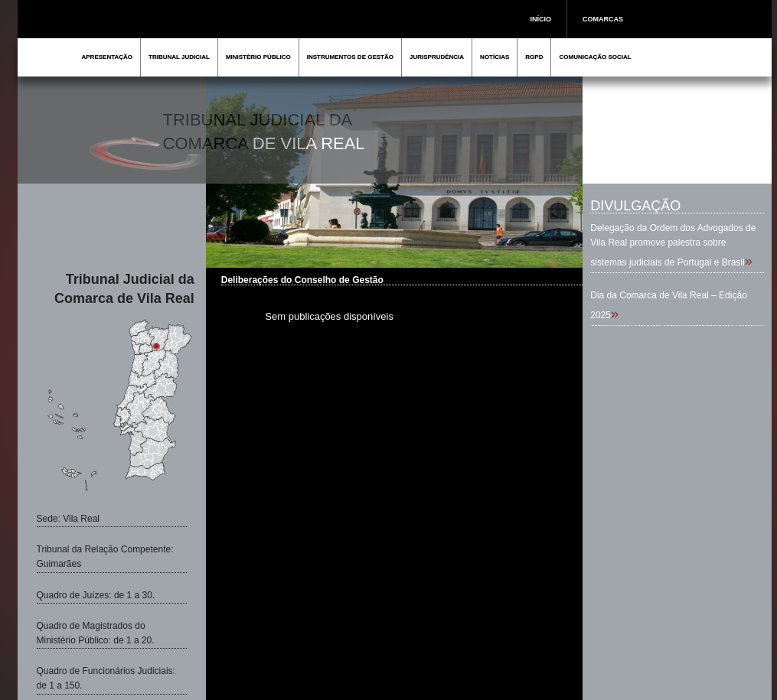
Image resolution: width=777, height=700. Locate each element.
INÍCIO (541, 19)
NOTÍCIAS (495, 57)
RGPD (534, 57)
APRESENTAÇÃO (108, 57)
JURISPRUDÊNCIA (437, 57)
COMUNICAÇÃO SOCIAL (595, 57)
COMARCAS (603, 19)
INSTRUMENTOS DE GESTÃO (350, 57)
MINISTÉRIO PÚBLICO (258, 57)
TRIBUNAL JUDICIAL (179, 57)
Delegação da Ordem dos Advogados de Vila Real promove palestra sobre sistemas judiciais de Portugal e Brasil (673, 245)
